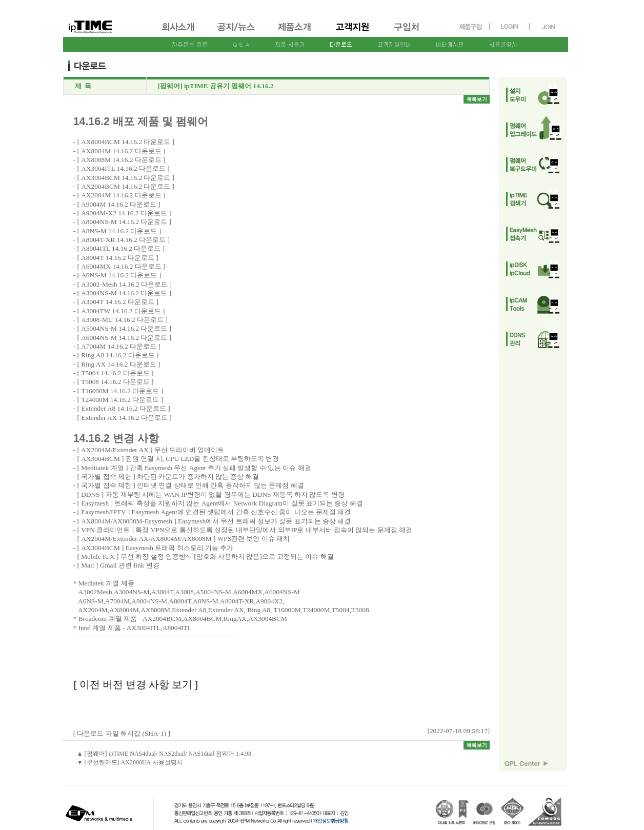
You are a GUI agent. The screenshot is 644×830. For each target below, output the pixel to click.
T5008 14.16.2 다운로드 (115, 382)
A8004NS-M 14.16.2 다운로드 (124, 222)
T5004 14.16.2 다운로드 (115, 373)
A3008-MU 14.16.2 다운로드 (122, 320)
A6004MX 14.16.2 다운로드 (121, 266)
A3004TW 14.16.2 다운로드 (121, 311)
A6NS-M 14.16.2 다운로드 (119, 275)
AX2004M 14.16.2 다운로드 (121, 195)
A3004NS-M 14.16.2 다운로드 (124, 293)
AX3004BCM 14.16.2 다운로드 (126, 178)
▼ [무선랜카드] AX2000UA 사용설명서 (130, 762)
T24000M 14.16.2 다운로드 (120, 400)
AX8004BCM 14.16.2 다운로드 (126, 142)
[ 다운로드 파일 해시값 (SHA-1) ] (122, 733)
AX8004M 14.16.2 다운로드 (121, 151)
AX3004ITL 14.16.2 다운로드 (123, 168)
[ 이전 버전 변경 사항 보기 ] (136, 684)
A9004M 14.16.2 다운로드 (119, 204)
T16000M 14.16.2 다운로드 (120, 391)
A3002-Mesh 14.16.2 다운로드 (124, 284)
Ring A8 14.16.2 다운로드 (118, 355)
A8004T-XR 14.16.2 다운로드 (123, 240)
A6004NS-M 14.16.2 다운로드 (124, 338)
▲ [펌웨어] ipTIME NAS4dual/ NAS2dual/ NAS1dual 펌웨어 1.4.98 (164, 754)
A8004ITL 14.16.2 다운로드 (121, 248)
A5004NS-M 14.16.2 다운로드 (124, 328)
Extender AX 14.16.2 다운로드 (124, 418)
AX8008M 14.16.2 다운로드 (121, 160)
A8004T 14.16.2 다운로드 (118, 258)
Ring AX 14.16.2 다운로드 (118, 364)
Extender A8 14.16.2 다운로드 (124, 408)
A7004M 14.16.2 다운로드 (119, 346)
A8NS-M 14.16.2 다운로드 (119, 231)
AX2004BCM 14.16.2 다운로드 (126, 186)
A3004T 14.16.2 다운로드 (118, 302)
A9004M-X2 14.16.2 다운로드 (124, 213)
